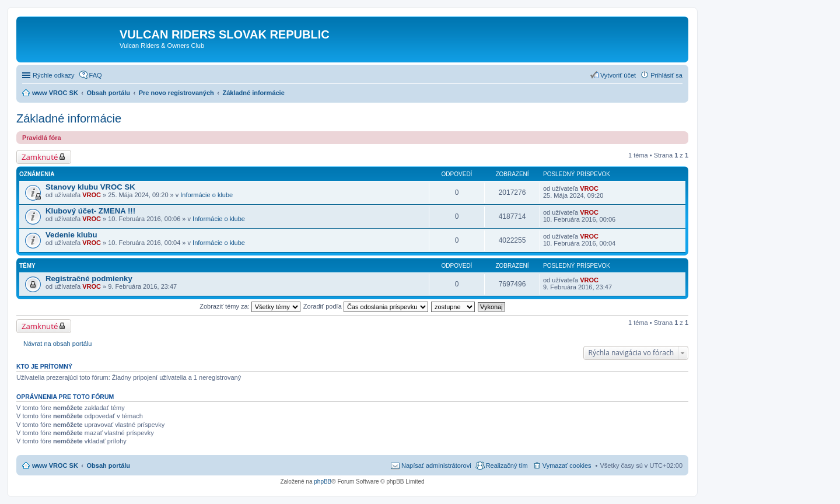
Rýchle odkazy (54, 75)
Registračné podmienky (89, 279)
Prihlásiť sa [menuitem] (666, 75)
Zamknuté (40, 157)
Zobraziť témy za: (250, 306)
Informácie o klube (206, 195)
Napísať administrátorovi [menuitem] (436, 466)
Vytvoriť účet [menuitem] (618, 75)
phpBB (323, 482)
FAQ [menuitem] (96, 75)
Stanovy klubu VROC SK (90, 187)
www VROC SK (55, 466)
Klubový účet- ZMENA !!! (90, 211)
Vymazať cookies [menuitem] (567, 466)
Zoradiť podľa (366, 306)
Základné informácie (69, 118)
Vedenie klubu (71, 235)
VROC (92, 195)
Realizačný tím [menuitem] (507, 466)
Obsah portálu (109, 466)
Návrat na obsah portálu (57, 344)
